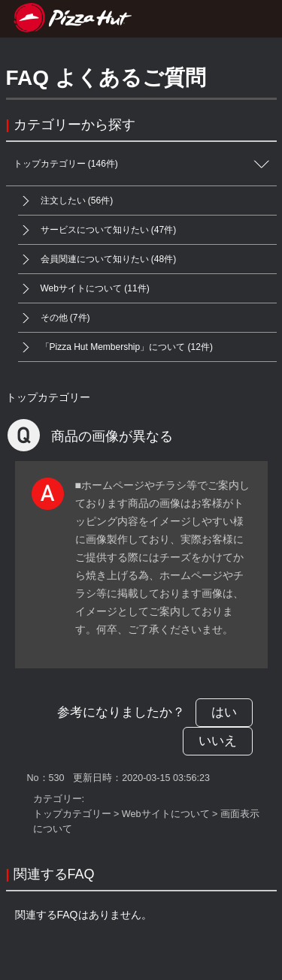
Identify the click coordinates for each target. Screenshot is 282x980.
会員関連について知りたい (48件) (97, 259)
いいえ (218, 741)
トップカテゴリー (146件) (145, 164)
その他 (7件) (54, 318)
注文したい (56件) (66, 201)
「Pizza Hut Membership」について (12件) (115, 347)
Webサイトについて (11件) (84, 289)
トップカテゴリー (48, 397)
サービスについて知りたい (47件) (97, 230)
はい (224, 712)
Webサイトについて (166, 814)
